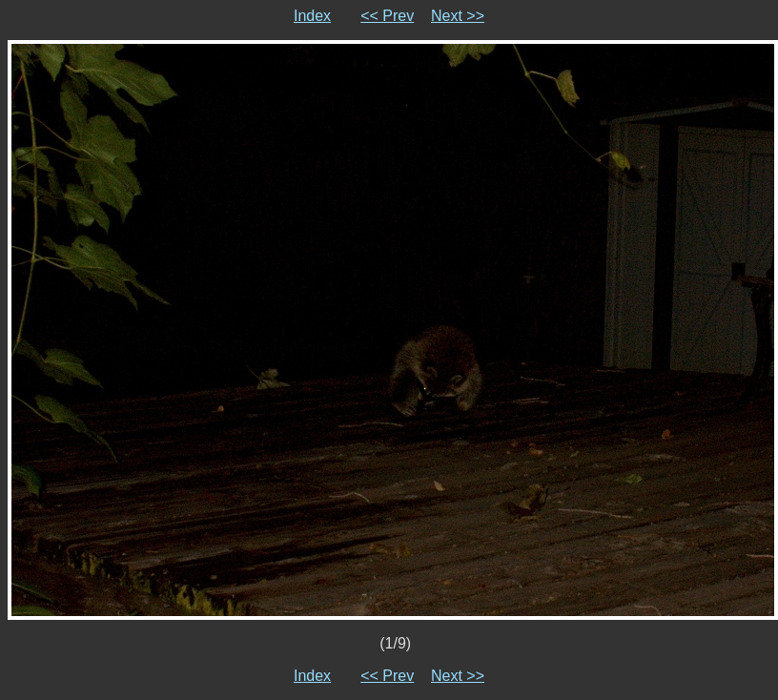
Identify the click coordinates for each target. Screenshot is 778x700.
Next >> (458, 16)
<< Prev (387, 16)
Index (312, 16)
